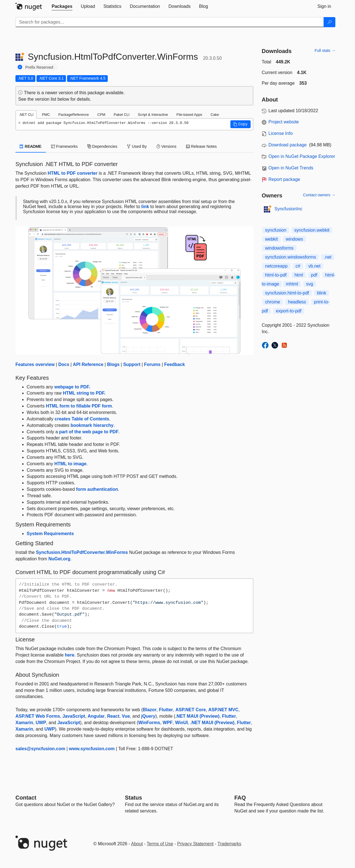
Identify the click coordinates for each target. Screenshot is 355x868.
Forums (152, 364)
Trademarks (229, 844)
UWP (41, 723)
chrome (273, 302)
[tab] (62, 6)
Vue (126, 716)
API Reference (88, 364)
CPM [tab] (101, 115)
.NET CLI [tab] (26, 115)
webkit (272, 239)
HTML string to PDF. (84, 393)
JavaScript (74, 716)
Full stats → (325, 50)
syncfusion (276, 230)
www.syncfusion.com (92, 749)
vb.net (314, 266)
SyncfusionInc (288, 209)
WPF (168, 723)
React (113, 716)
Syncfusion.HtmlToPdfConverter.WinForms (82, 552)
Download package (288, 145)
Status (133, 798)
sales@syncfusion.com (40, 749)
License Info (281, 133)
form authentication (97, 489)
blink (321, 293)
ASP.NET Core (191, 710)
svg (310, 284)
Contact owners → (319, 195)
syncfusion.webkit (312, 230)
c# (298, 266)
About (137, 844)
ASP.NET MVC (223, 710)
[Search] (329, 22)
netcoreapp (276, 266)
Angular (96, 716)
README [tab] (31, 146)
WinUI (181, 723)
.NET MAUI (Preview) (197, 716)
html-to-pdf (276, 275)
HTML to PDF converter (73, 173)
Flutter (166, 710)
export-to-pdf (289, 311)
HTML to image (70, 464)
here (70, 655)
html (299, 275)
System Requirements (50, 534)
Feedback (175, 364)
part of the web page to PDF (89, 432)
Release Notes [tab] (201, 146)
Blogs (113, 364)
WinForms (149, 723)
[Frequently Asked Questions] (240, 798)
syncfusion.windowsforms (291, 257)
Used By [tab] (137, 146)
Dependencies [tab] (102, 146)
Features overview (35, 364)
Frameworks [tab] (64, 146)
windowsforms (279, 248)
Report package (284, 179)
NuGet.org (59, 559)
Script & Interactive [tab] (153, 115)
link (145, 207)
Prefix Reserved (39, 67)
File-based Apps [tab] (189, 115)
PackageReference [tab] (74, 115)
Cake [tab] (215, 115)
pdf (314, 275)
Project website (284, 122)
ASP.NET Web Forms (38, 716)
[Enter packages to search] (170, 22)
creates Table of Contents (82, 419)
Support (132, 364)
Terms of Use (160, 844)
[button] (241, 124)
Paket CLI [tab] (122, 115)
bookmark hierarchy (92, 425)
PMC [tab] (46, 115)
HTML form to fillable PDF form (79, 406)
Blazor (150, 710)
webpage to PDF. (72, 387)
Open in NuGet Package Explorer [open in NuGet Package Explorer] (302, 156)
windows (294, 239)
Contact (26, 798)
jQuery (148, 716)
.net (328, 257)
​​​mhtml (292, 284)
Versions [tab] (166, 146)
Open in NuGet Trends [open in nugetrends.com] (291, 168)
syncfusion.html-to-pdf (287, 293)
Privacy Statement (195, 844)
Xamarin (24, 723)
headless (297, 302)
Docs (64, 364)
